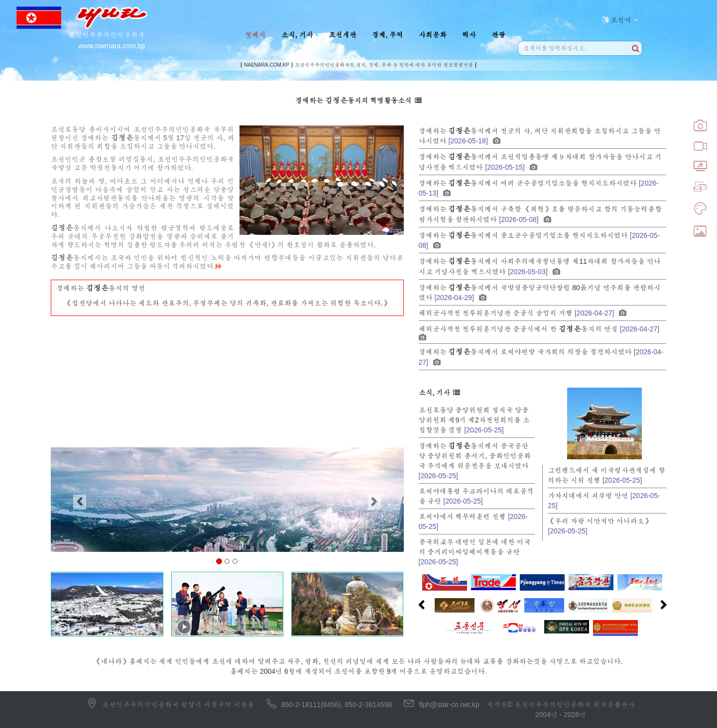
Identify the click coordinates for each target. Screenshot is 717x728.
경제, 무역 (388, 35)
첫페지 (255, 35)
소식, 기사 (297, 35)
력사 (469, 35)
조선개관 (343, 35)
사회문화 (433, 35)
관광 (498, 35)
